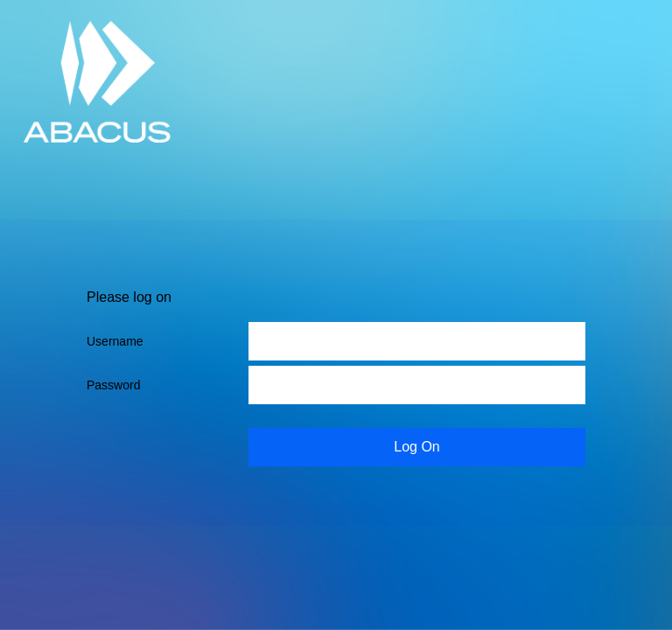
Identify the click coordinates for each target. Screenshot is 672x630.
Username (115, 341)
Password (113, 385)
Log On (416, 447)
